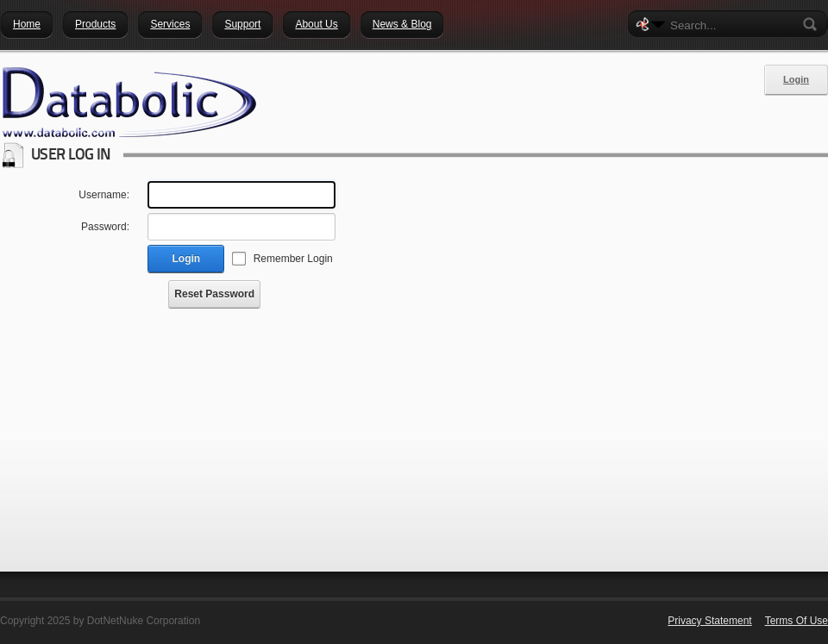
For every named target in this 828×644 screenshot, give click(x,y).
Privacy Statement (709, 621)
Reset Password (214, 294)
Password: (105, 227)
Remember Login (293, 259)
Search (813, 24)
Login (796, 79)
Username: (104, 195)
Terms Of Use (797, 621)
